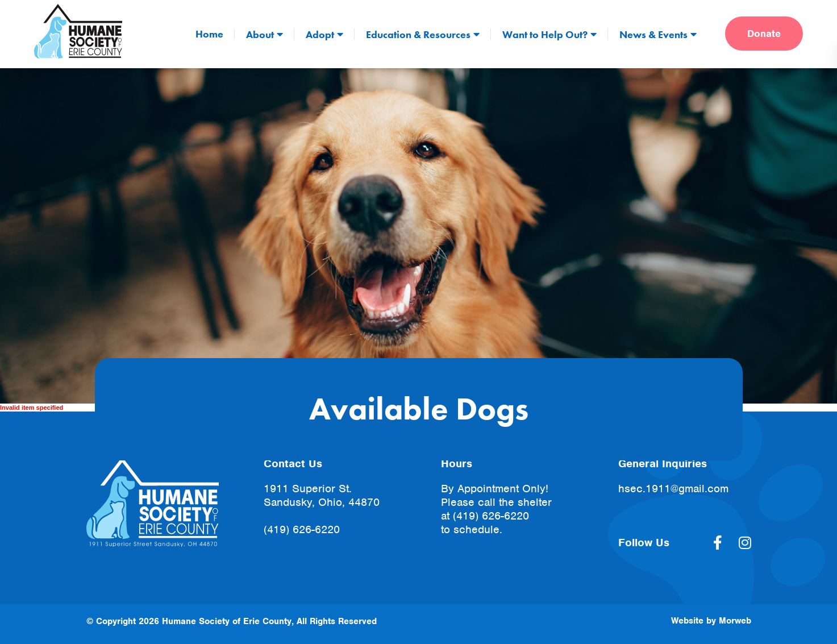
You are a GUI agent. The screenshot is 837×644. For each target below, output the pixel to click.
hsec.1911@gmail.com (673, 489)
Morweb (735, 621)
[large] (718, 543)
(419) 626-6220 (302, 529)
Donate (764, 34)
